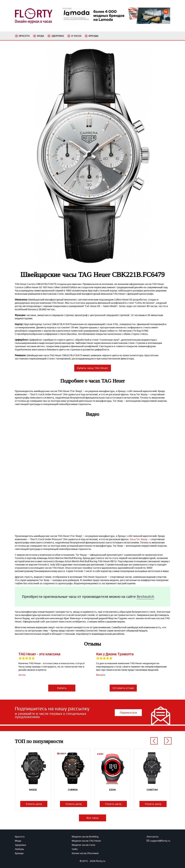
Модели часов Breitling (85, 837)
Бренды (19, 853)
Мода (18, 841)
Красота (20, 837)
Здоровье (20, 845)
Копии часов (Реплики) (85, 853)
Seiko (75, 849)
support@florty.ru (160, 841)
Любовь (19, 849)
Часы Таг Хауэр (139, 539)
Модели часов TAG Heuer (86, 841)
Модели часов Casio (83, 845)
